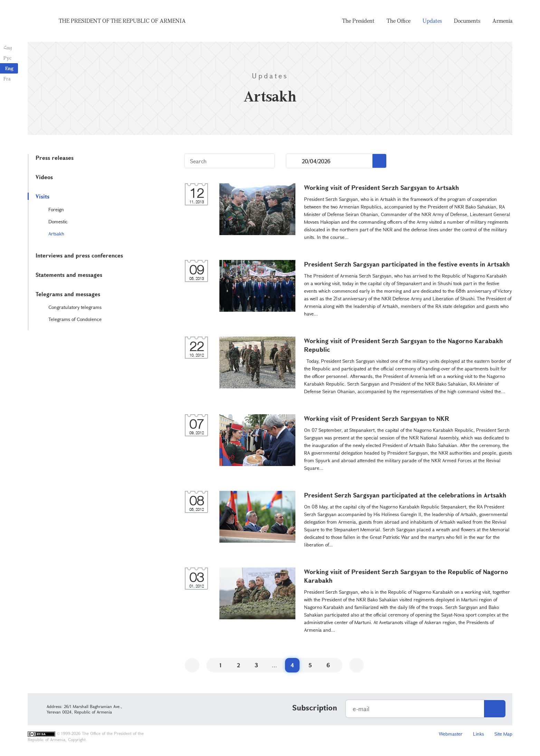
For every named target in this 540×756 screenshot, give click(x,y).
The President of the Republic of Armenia (122, 21)
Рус (7, 58)
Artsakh (56, 234)
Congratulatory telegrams (75, 307)
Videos (44, 177)
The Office (399, 21)
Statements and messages (69, 275)
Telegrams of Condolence (75, 319)
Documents (467, 21)
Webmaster (451, 734)
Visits (42, 196)
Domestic (58, 221)
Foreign (56, 209)
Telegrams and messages (68, 294)
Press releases (55, 158)
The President (358, 21)
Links (479, 734)
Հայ (8, 47)
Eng (9, 68)
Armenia (502, 21)
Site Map (503, 734)
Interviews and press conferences (79, 255)
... (294, 161)
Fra (7, 79)
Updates (432, 21)
